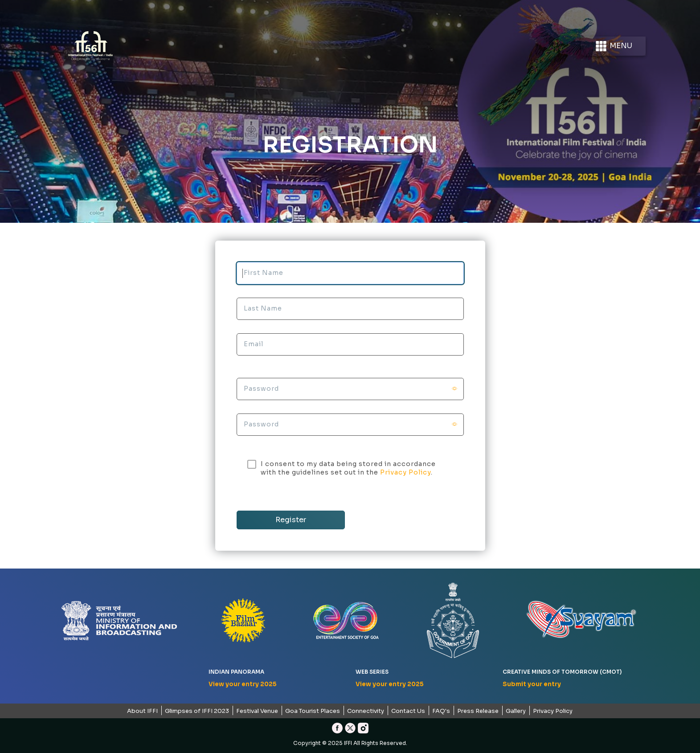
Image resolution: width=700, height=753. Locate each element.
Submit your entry (532, 684)
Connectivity (366, 711)
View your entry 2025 (243, 684)
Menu (613, 46)
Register (291, 520)
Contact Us (408, 711)
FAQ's (441, 711)
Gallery (516, 711)
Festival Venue (257, 711)
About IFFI (142, 711)
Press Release (478, 711)
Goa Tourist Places (313, 711)
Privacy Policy (405, 472)
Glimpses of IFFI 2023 (197, 711)
